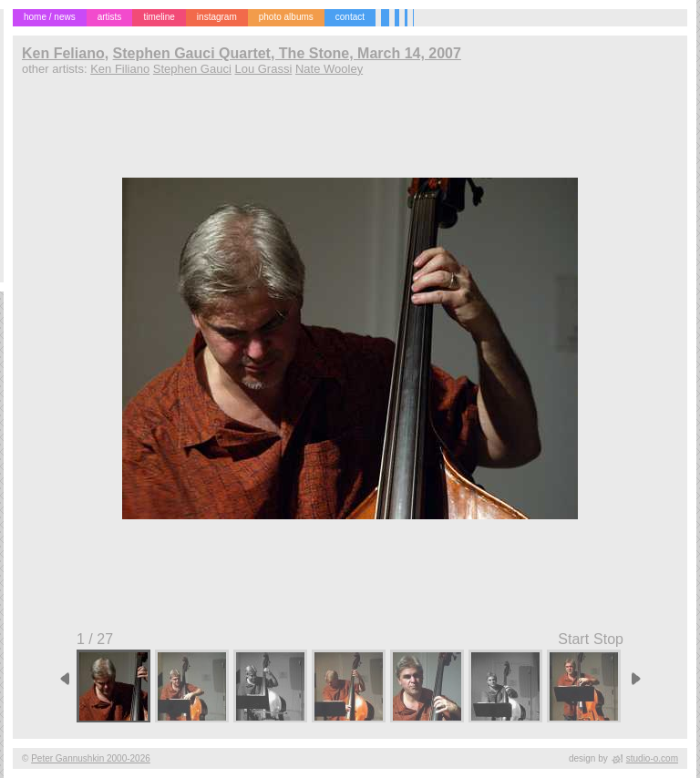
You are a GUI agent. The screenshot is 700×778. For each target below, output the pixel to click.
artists (110, 17)
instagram (217, 17)
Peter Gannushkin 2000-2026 (91, 758)
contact (350, 17)
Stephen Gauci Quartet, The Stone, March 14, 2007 (287, 53)
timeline (159, 17)
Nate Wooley (329, 69)
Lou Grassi (263, 69)
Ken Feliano (63, 53)
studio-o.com (652, 758)
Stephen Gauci (192, 69)
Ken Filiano (120, 69)
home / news (50, 17)
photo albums (286, 17)
